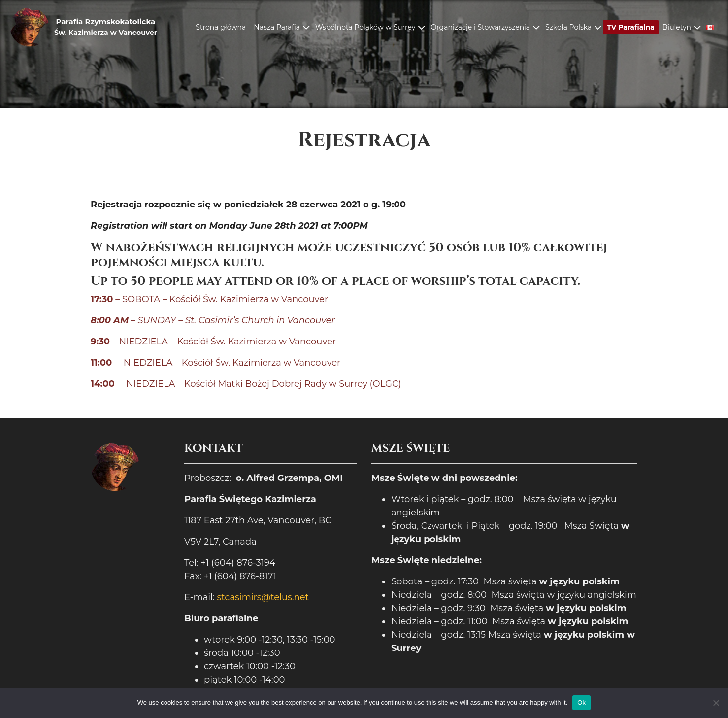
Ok (581, 702)
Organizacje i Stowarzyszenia (480, 27)
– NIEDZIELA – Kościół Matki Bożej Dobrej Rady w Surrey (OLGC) (246, 384)
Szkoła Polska (568, 27)
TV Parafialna (631, 27)
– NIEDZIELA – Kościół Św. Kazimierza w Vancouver (213, 342)
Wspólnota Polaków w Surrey (365, 27)
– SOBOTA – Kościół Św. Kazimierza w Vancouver (209, 299)
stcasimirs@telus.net (263, 597)
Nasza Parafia (277, 27)
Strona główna (221, 27)
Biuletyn (677, 27)
